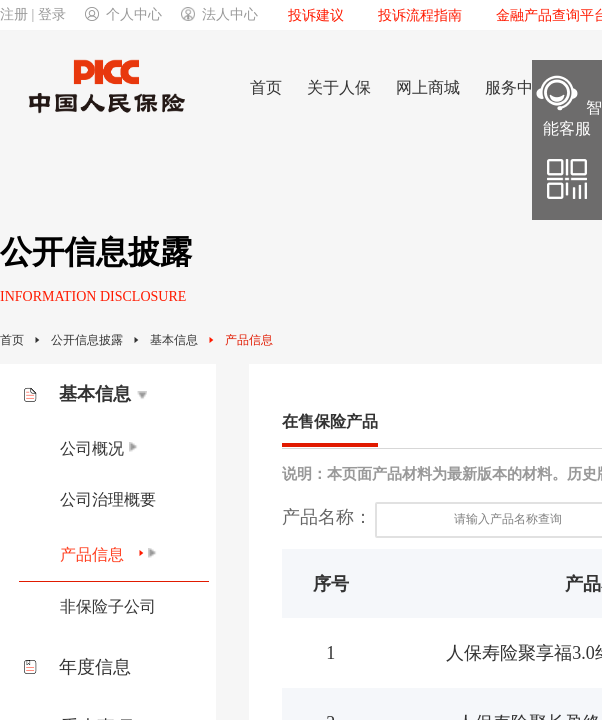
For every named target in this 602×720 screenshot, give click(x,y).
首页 (12, 340)
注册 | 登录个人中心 (81, 14)
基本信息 (174, 340)
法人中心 (219, 14)
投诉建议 (316, 15)
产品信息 (249, 340)
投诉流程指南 (420, 15)
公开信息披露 (87, 340)
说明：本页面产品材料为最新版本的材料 (417, 474)
